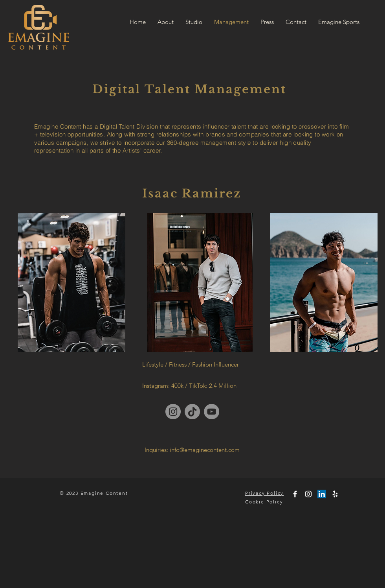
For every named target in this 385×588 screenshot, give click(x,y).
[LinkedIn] (322, 494)
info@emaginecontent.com (205, 450)
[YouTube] (212, 412)
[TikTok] (192, 412)
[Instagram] (173, 412)
